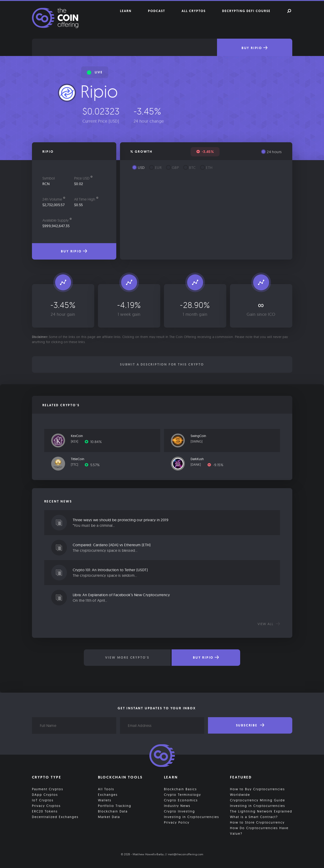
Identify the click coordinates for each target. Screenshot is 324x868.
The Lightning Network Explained (261, 811)
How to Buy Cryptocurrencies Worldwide (257, 792)
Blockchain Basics (180, 789)
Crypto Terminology (182, 795)
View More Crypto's (127, 657)
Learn (126, 11)
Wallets (105, 800)
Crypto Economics (181, 800)
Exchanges (108, 795)
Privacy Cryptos (46, 806)
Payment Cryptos (48, 789)
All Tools (106, 789)
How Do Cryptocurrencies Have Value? (259, 831)
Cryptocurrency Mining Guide (258, 800)
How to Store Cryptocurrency (257, 822)
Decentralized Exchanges (55, 817)
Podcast (157, 11)
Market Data (109, 817)
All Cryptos (194, 11)
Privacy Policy (177, 822)
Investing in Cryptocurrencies (192, 817)
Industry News (177, 806)
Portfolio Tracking (115, 806)
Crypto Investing (179, 811)
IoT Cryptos (43, 800)
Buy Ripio (255, 48)
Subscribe (250, 725)
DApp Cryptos (45, 795)
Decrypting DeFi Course (246, 11)
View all (269, 624)
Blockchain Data (113, 811)
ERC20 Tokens (45, 811)
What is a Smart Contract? (254, 817)
